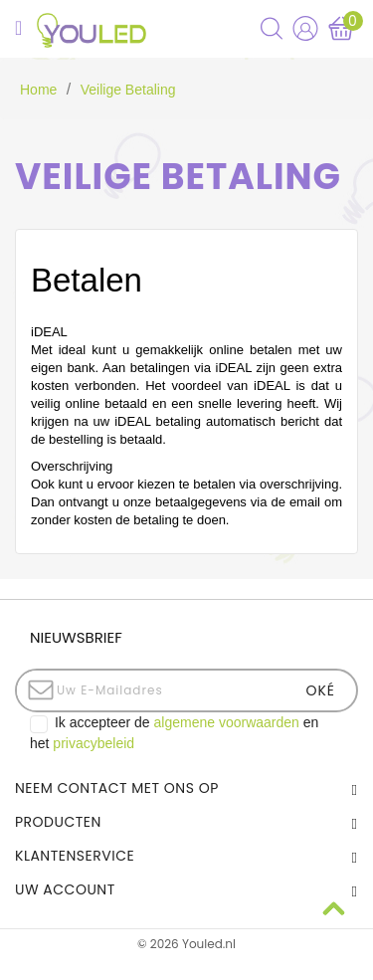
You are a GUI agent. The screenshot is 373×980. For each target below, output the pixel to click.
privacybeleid (93, 743)
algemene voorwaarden (227, 722)
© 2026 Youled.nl (186, 944)
